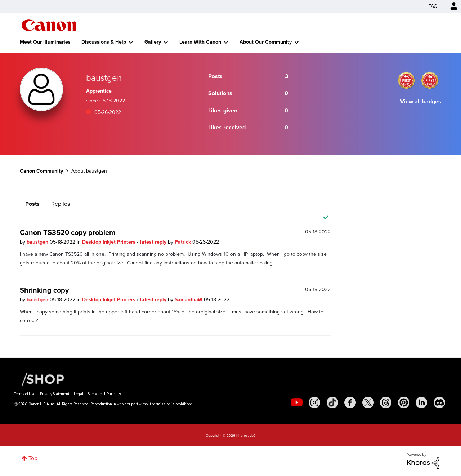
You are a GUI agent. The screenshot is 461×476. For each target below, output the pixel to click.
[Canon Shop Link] (39, 379)
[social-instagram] (314, 402)
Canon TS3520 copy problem (68, 232)
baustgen (38, 242)
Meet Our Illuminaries (45, 42)
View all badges (421, 101)
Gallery (153, 42)
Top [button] (33, 458)
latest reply (154, 242)
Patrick (183, 242)
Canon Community (49, 25)
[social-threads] (386, 402)
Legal (79, 394)
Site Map (95, 394)
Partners (114, 394)
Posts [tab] (32, 204)
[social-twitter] (368, 402)
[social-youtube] (297, 402)
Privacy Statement (55, 394)
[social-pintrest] (404, 402)
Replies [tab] (61, 204)
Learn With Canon (200, 42)
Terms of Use (25, 394)
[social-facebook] (350, 402)
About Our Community (266, 42)
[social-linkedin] (421, 402)
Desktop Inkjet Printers (109, 242)
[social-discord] (439, 402)
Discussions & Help (104, 42)
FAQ (433, 6)
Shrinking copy (44, 290)
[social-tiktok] (332, 402)
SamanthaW (189, 300)
